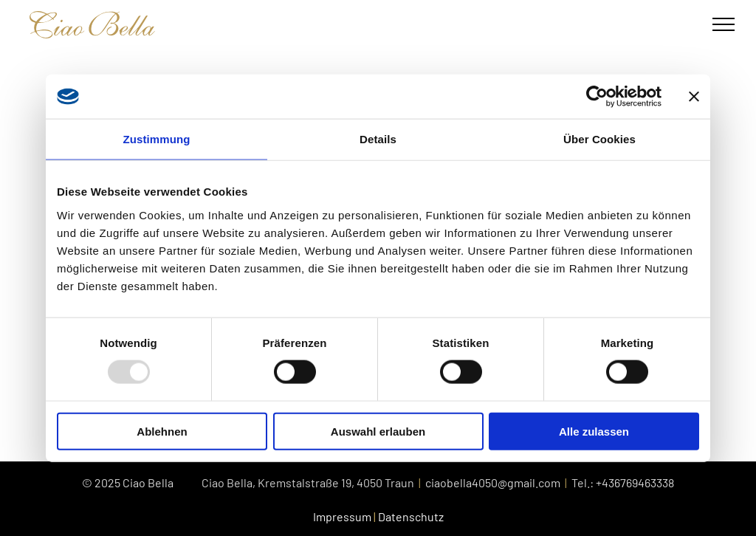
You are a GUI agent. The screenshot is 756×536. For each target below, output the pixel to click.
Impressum (342, 516)
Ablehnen (162, 431)
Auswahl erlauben (378, 431)
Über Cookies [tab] (599, 139)
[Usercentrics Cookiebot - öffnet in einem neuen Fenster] (597, 97)
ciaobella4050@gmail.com (493, 482)
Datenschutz (411, 516)
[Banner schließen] (694, 97)
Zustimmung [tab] (157, 139)
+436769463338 (635, 482)
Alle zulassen (594, 431)
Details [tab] (378, 139)
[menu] (724, 24)
